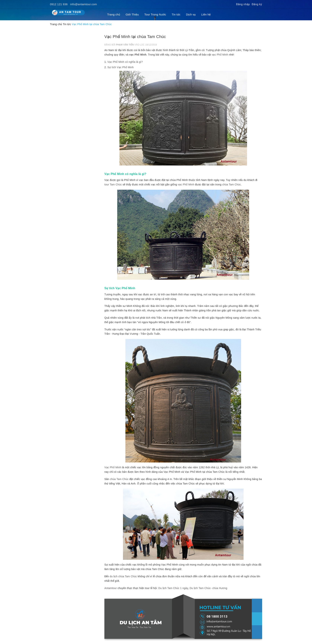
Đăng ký (257, 4)
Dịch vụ (191, 14)
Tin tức (176, 14)
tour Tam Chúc (113, 184)
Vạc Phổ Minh (113, 467)
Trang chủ (114, 14)
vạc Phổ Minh (138, 55)
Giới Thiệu (132, 14)
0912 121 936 (59, 4)
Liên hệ (206, 14)
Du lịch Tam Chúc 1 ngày (173, 588)
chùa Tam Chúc (232, 184)
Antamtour (111, 588)
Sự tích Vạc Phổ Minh (120, 67)
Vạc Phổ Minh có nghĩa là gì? (125, 62)
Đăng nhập (243, 4)
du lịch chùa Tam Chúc (123, 576)
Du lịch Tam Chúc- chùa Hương (208, 588)
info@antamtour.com (84, 4)
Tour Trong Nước (155, 14)
